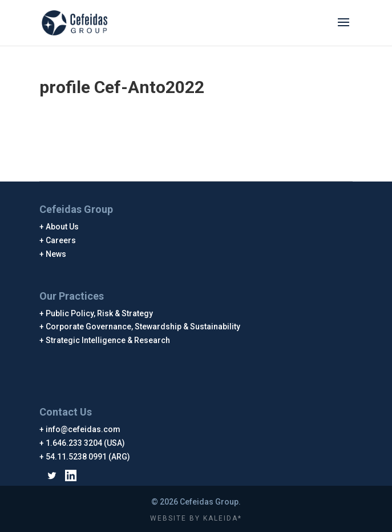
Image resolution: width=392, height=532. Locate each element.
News (56, 254)
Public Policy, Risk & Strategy (100, 313)
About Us (62, 227)
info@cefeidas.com (83, 429)
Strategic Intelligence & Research (108, 340)
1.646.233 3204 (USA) (86, 443)
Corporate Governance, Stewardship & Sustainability (143, 327)
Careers (61, 240)
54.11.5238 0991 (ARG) (88, 457)
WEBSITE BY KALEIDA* (196, 518)
